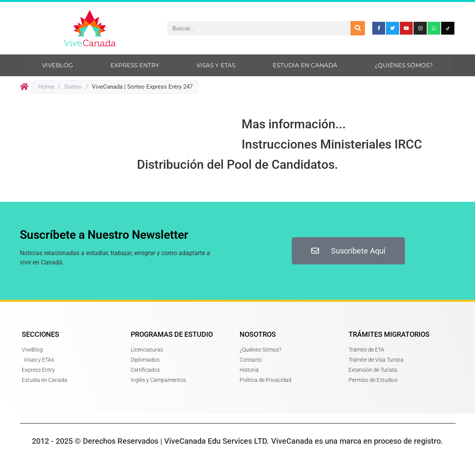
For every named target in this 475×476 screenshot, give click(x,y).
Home (46, 87)
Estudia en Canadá (305, 65)
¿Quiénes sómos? (404, 65)
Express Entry (135, 65)
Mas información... (294, 124)
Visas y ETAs (216, 65)
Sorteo (73, 87)
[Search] (358, 28)
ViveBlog (58, 65)
